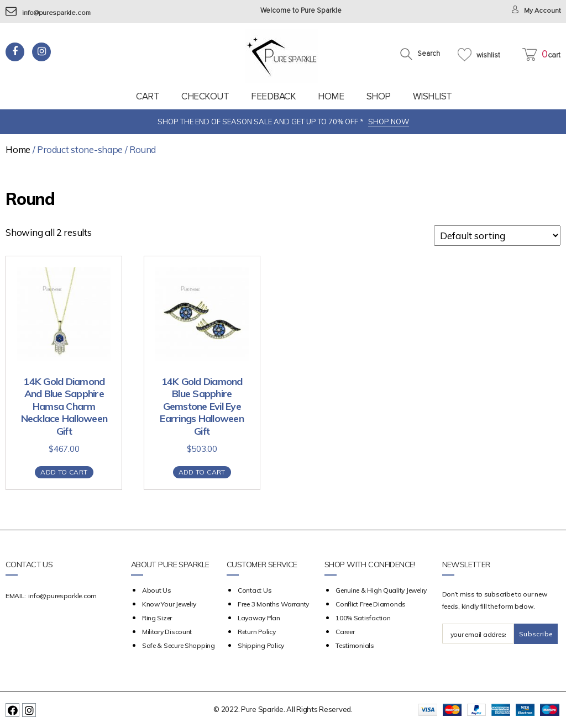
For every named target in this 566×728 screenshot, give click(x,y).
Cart (148, 96)
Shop (379, 96)
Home (331, 96)
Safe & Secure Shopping (179, 645)
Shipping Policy (261, 645)
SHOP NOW (389, 122)
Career (345, 632)
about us (157, 590)
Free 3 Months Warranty (273, 604)
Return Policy (257, 632)
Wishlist (433, 96)
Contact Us (255, 590)
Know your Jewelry (169, 604)
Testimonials (355, 645)
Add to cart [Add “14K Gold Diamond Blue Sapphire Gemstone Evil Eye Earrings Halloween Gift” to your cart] (202, 472)
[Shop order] (497, 236)
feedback (273, 96)
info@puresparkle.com (50, 13)
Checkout (205, 96)
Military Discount (167, 632)
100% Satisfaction (363, 618)
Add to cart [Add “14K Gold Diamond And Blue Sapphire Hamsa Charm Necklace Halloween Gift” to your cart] (64, 472)
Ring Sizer (157, 618)
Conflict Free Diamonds (371, 604)
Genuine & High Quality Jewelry (381, 590)
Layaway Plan (259, 618)
